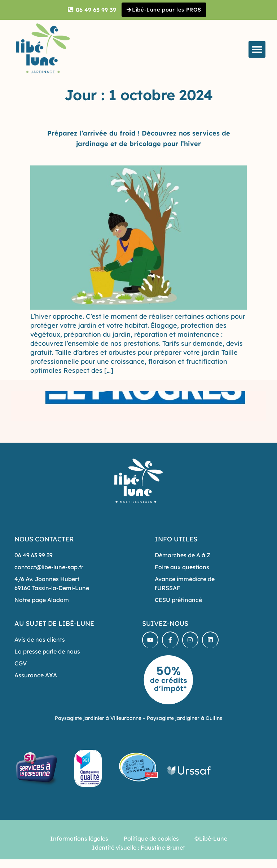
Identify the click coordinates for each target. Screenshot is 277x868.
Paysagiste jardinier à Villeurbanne (98, 719)
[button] (257, 50)
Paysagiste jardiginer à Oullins (184, 719)
